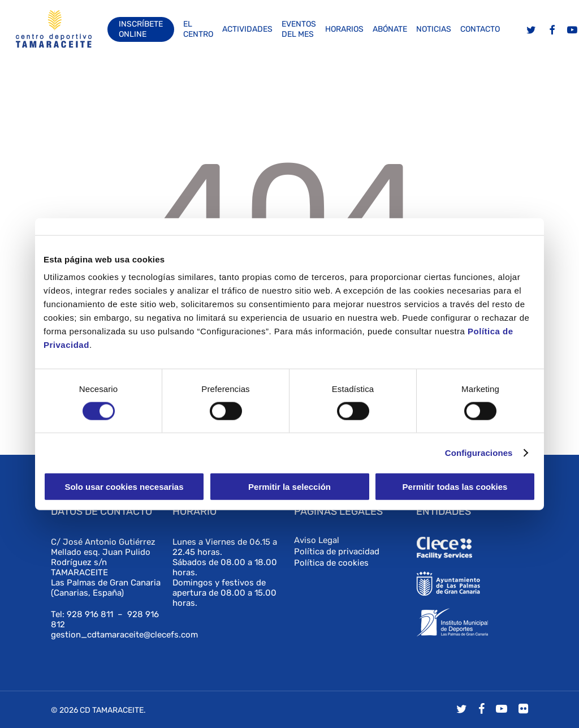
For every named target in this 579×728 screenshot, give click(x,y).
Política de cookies (331, 563)
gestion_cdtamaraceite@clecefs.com (124, 635)
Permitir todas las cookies (455, 487)
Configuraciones (479, 452)
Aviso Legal (317, 540)
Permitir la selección (289, 487)
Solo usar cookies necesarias (124, 487)
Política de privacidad (337, 552)
